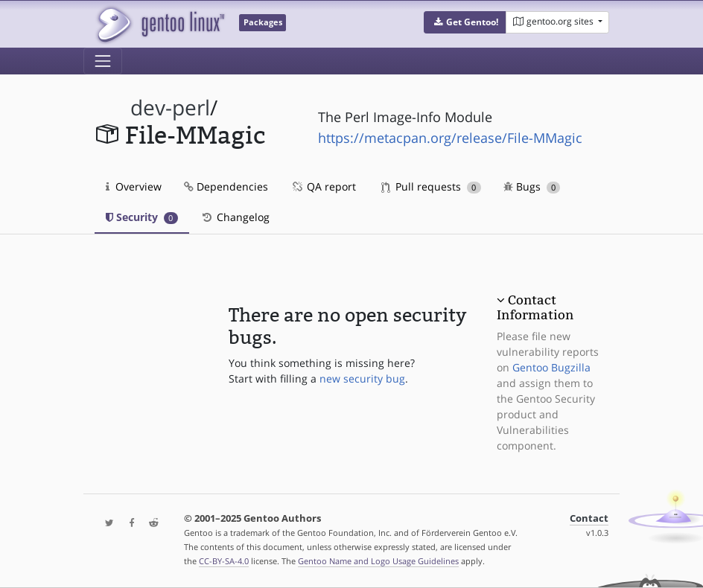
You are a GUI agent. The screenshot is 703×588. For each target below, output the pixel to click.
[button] (465, 22)
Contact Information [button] (535, 307)
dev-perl (170, 108)
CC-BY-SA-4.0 (224, 561)
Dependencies (226, 186)
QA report (323, 186)
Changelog (235, 217)
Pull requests (431, 186)
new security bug (362, 378)
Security (142, 217)
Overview (134, 186)
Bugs (532, 186)
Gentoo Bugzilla (551, 367)
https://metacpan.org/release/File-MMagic (450, 138)
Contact (589, 518)
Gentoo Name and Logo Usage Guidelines (378, 561)
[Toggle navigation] (103, 61)
